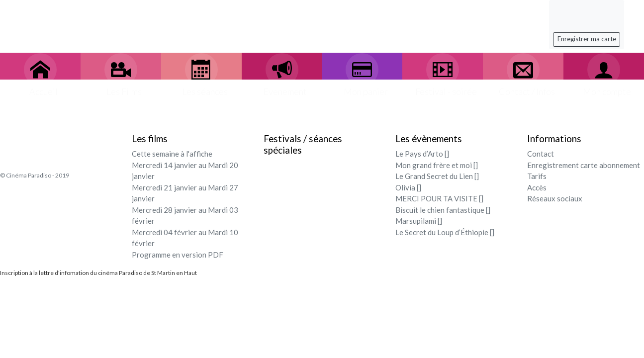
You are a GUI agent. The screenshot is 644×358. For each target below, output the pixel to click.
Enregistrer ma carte (587, 39)
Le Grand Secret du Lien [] (437, 176)
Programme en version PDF (178, 255)
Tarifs (537, 176)
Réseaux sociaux (555, 198)
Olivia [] (408, 187)
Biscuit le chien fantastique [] (443, 210)
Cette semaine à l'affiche (172, 154)
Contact (541, 154)
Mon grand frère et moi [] (437, 165)
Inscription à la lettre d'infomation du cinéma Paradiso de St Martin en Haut (98, 273)
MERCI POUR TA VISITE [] (439, 198)
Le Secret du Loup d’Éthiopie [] (445, 232)
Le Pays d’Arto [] (422, 154)
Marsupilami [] (419, 221)
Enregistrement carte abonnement (584, 165)
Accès (537, 187)
